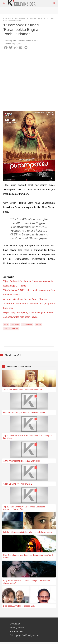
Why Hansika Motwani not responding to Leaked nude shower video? (26, 582)
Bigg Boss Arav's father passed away (19, 606)
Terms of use (16, 632)
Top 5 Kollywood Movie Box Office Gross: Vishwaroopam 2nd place (28, 437)
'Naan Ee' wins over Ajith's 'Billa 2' (18, 484)
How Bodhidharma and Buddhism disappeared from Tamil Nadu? (28, 556)
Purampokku (27, 324)
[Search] (54, 3)
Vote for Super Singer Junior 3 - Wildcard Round (24, 413)
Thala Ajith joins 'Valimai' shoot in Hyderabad (22, 390)
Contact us (15, 624)
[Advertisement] (29, 82)
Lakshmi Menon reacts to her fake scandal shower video (27, 532)
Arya (6, 324)
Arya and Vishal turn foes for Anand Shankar (25, 299)
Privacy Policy (17, 628)
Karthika (15, 324)
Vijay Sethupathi (11, 329)
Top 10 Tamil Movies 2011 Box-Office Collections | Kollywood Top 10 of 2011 (25, 508)
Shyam (38, 324)
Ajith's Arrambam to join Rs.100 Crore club (21, 461)
